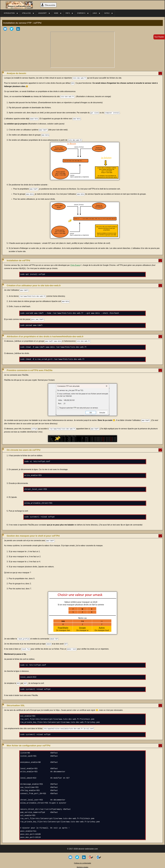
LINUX (95, 13)
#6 (3, 448)
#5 (3, 368)
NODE (56, 13)
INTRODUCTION (9, 13)
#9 (3, 743)
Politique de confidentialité (83, 861)
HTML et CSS (26, 13)
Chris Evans (75, 264)
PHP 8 (68, 13)
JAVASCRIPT (42, 13)
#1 (3, 72)
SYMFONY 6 (81, 13)
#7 (3, 533)
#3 (3, 284)
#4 (3, 334)
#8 (3, 703)
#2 (3, 259)
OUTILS (107, 13)
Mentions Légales (82, 865)
